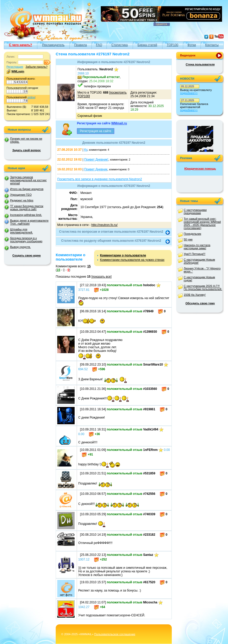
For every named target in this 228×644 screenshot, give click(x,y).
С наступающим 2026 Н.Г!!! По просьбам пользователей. (203, 287)
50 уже (188, 239)
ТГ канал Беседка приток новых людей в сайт (27, 208)
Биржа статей (147, 45)
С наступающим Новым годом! (199, 279)
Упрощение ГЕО (21, 195)
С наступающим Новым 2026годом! (199, 261)
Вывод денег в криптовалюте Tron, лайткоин (29, 222)
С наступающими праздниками (195, 211)
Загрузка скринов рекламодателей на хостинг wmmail (28, 180)
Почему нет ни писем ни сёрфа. (26, 140)
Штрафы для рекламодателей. (22, 231)
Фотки (192, 45)
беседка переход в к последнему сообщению (26, 240)
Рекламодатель (53, 45)
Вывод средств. (20, 247)
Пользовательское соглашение (115, 634)
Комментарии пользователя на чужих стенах (132, 260)
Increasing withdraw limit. (26, 215)
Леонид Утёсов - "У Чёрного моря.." (202, 270)
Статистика (120, 45)
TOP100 (173, 45)
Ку (86, 150)
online (31, 97)
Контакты (212, 45)
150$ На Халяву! (195, 295)
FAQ (99, 45)
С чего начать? (21, 45)
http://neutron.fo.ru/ (104, 225)
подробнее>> (189, 93)
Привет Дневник (96, 169)
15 (89, 266)
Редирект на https (22, 200)
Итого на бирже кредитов (27, 189)
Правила (80, 45)
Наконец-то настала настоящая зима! (197, 247)
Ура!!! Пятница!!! (195, 254)
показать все (101, 277)
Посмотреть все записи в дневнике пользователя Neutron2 (100, 179)
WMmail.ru (119, 123)
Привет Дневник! (96, 160)
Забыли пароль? (36, 67)
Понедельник (192, 234)
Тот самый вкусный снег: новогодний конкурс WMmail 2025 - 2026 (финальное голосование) (202, 223)
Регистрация (15, 67)
